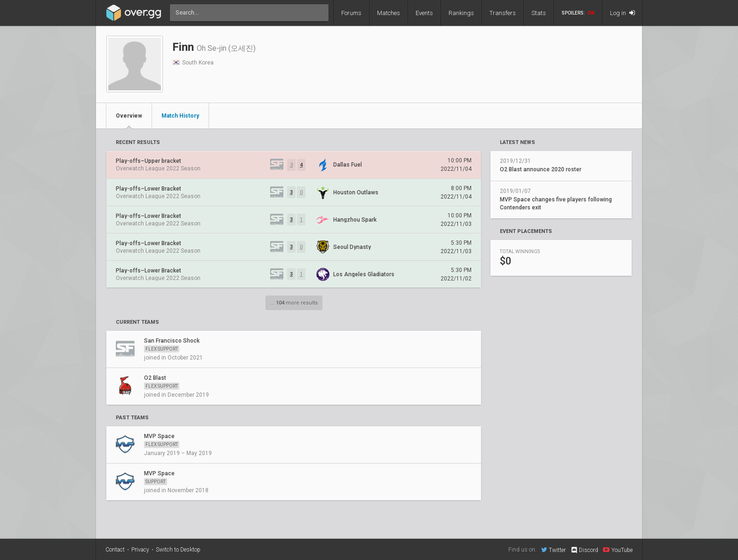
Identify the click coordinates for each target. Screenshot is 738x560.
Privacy (140, 550)
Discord (584, 550)
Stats (539, 13)
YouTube (618, 550)
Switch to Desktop (178, 550)
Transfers (503, 13)
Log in (622, 13)
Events (424, 13)
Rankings (461, 13)
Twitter (553, 550)
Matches (389, 13)
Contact (115, 550)
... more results (294, 303)
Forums (351, 13)
